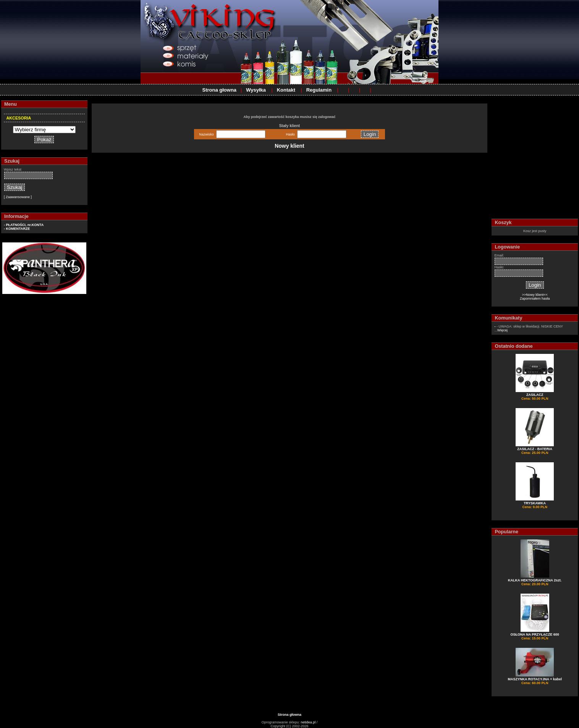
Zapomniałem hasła (535, 299)
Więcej (502, 330)
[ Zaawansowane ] (18, 197)
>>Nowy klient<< (535, 295)
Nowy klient (289, 146)
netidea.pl (308, 722)
